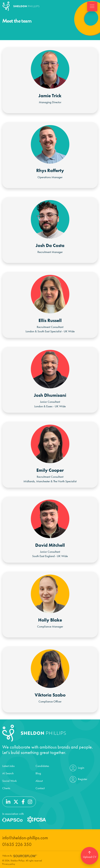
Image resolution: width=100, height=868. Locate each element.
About (39, 781)
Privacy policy (9, 864)
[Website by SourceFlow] (25, 856)
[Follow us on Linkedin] (8, 801)
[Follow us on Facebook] (23, 801)
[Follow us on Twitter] (16, 801)
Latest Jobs (8, 766)
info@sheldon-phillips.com (25, 838)
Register (78, 779)
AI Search (8, 773)
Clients (6, 788)
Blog (38, 773)
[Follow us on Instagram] (30, 801)
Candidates (42, 766)
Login (77, 768)
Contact (40, 788)
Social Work (9, 781)
